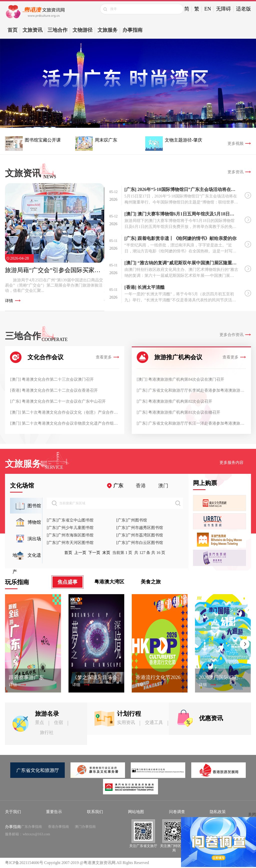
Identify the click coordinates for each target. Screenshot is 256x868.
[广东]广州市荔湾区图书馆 (140, 535)
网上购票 (205, 483)
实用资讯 (126, 722)
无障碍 (223, 9)
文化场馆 (22, 486)
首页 (12, 30)
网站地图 (136, 812)
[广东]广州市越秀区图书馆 (140, 528)
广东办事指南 (31, 827)
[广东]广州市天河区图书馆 (70, 543)
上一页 (80, 553)
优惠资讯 (211, 718)
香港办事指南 (58, 827)
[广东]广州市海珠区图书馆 (70, 535)
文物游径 (82, 30)
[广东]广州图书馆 (132, 520)
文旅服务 (107, 30)
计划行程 (129, 714)
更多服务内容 (231, 462)
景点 (39, 722)
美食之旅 (151, 582)
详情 (9, 301)
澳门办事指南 (85, 827)
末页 (106, 553)
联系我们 (95, 812)
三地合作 (57, 30)
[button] (124, 124)
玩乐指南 (17, 582)
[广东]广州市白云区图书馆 (140, 543)
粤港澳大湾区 (109, 582)
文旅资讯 (32, 30)
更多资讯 (235, 172)
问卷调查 (177, 812)
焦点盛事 (67, 582)
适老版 (243, 9)
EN (208, 9)
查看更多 (104, 357)
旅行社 (47, 732)
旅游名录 (47, 714)
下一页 (94, 553)
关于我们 (13, 812)
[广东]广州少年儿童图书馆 (70, 528)
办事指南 (132, 30)
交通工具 (154, 722)
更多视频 (235, 143)
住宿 (58, 722)
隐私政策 (218, 812)
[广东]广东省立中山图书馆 (70, 520)
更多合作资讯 (231, 335)
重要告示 (54, 812)
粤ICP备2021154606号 (24, 863)
